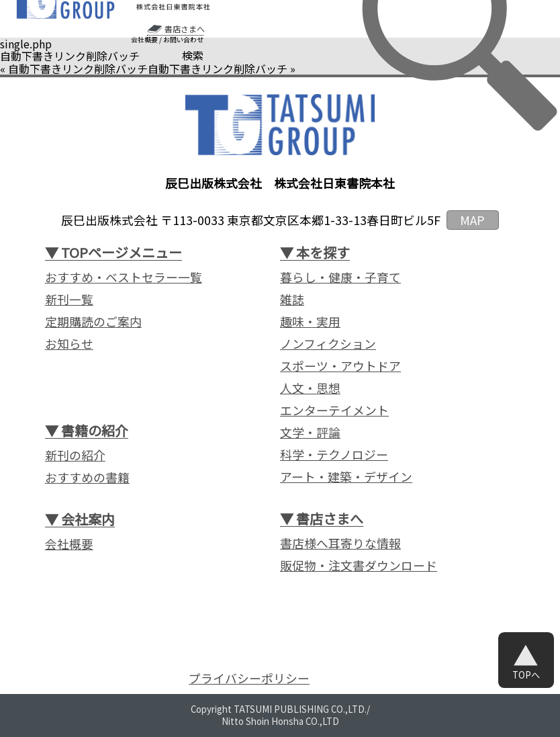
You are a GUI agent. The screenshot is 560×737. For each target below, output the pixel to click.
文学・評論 (310, 432)
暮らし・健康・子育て (340, 277)
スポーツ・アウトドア (340, 365)
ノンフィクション (328, 343)
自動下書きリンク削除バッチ (78, 69)
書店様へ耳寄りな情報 (340, 543)
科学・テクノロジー (334, 454)
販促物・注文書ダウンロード (359, 565)
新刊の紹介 (75, 455)
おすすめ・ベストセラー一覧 (124, 277)
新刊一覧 (69, 299)
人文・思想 (310, 388)
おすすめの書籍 (87, 477)
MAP (472, 220)
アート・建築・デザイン (346, 476)
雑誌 (292, 299)
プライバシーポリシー (249, 678)
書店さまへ (185, 29)
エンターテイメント (334, 410)
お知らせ (69, 343)
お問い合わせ (183, 40)
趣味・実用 (310, 321)
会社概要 (144, 40)
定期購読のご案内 (93, 321)
